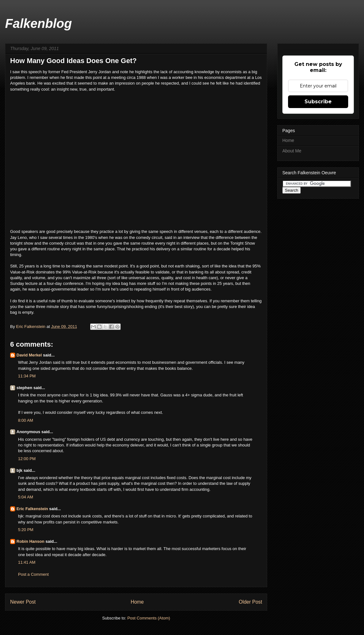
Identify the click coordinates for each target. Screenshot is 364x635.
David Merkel (29, 355)
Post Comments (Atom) (149, 618)
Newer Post (23, 602)
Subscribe (318, 102)
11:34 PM (27, 376)
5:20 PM (26, 530)
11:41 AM (27, 562)
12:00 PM (27, 459)
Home (137, 602)
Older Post (250, 602)
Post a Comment (33, 574)
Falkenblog (38, 23)
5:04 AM (26, 497)
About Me (292, 151)
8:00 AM (26, 420)
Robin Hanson (30, 541)
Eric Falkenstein (32, 509)
